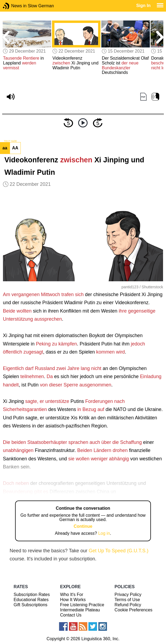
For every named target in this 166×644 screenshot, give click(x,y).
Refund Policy (128, 605)
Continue (83, 526)
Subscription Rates (32, 595)
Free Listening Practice (82, 605)
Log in (104, 533)
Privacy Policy (128, 595)
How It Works (73, 600)
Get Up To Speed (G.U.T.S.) (119, 551)
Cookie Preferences (134, 610)
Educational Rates (31, 600)
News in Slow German (14, 6)
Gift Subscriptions (30, 605)
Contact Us (71, 615)
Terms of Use (127, 600)
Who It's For (72, 595)
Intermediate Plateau (80, 610)
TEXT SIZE (10, 141)
